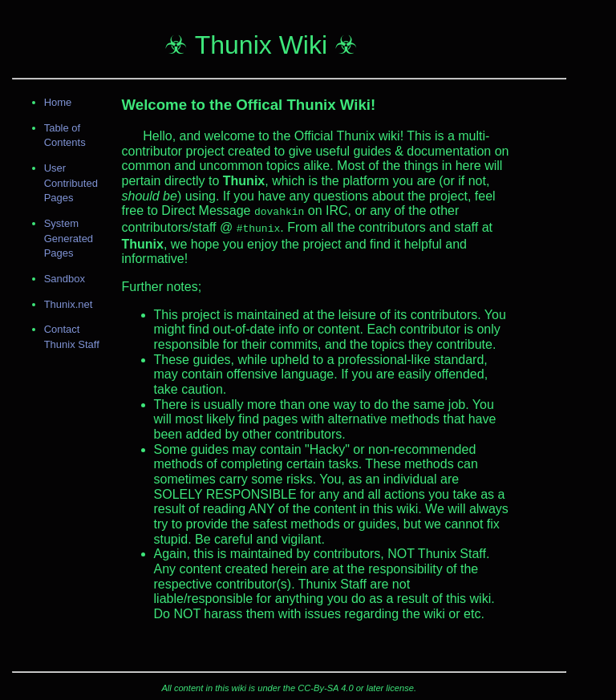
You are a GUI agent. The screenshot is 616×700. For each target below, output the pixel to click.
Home (58, 102)
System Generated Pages (69, 238)
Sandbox (65, 279)
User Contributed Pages (71, 183)
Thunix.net (69, 304)
